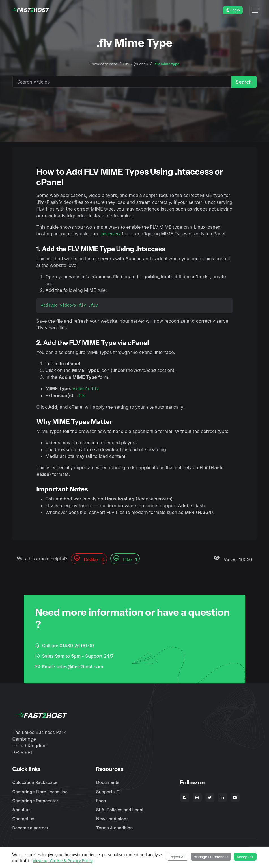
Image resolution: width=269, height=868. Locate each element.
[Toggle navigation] (255, 10)
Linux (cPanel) (135, 64)
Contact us (23, 819)
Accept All (245, 857)
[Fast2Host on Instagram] (197, 797)
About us (21, 810)
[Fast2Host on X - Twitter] (210, 797)
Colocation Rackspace (35, 782)
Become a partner (31, 828)
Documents (108, 782)
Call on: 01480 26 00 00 (64, 646)
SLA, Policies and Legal (120, 810)
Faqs (101, 801)
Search (244, 82)
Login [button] (233, 10)
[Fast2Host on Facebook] (185, 797)
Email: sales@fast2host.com (69, 667)
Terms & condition (114, 828)
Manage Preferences (211, 857)
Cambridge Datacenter (35, 801)
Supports (108, 792)
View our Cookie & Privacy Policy (63, 861)
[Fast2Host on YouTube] (235, 797)
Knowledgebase (103, 64)
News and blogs (112, 819)
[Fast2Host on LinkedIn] (222, 797)
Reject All (178, 857)
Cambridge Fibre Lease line (40, 792)
